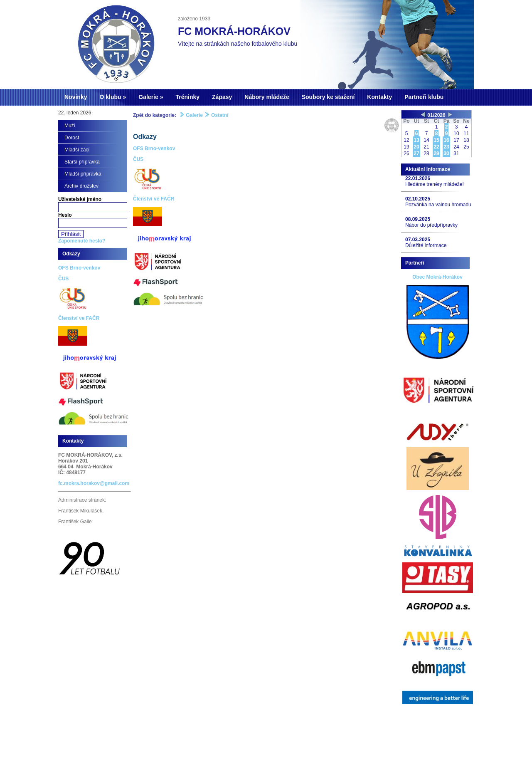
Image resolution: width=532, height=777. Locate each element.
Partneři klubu (424, 97)
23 (446, 147)
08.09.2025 (418, 219)
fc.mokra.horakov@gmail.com (94, 483)
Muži (70, 126)
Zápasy (222, 97)
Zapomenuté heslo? (82, 241)
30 (446, 153)
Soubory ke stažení (328, 97)
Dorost (72, 138)
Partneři (415, 263)
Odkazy (145, 137)
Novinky (76, 97)
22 (436, 147)
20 (416, 147)
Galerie (148, 97)
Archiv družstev (81, 186)
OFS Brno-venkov (154, 148)
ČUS (138, 159)
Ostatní (220, 115)
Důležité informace (426, 245)
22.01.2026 (418, 178)
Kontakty (379, 97)
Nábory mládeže (267, 97)
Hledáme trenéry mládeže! (435, 184)
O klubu (110, 97)
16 (446, 140)
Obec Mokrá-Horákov (437, 277)
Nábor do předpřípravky (431, 225)
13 (416, 140)
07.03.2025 (418, 240)
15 (436, 140)
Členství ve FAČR (154, 199)
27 (416, 153)
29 (436, 153)
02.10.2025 (418, 199)
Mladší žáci (77, 150)
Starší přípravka (82, 162)
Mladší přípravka (83, 174)
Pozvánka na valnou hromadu (438, 205)
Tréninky (187, 97)
